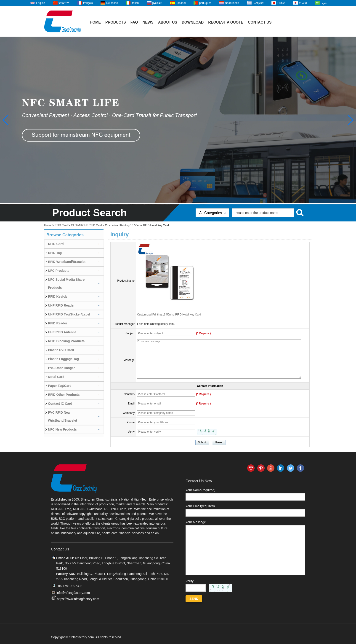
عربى (324, 3)
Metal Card (56, 377)
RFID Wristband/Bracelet (67, 262)
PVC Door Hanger (61, 368)
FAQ (134, 22)
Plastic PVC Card (61, 350)
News (148, 22)
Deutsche (112, 3)
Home (95, 22)
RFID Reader (58, 323)
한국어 (303, 3)
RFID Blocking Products (66, 341)
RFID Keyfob (58, 296)
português (205, 3)
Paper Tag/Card (60, 386)
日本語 (281, 3)
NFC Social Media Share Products (66, 284)
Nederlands (232, 3)
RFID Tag (55, 253)
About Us (168, 22)
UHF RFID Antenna (62, 332)
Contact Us (260, 22)
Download (193, 22)
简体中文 (64, 3)
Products (116, 22)
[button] (351, 120)
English (41, 3)
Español (181, 3)
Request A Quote (226, 22)
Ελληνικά (258, 3)
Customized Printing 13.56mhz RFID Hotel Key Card (169, 315)
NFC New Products (62, 429)
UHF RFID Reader (61, 305)
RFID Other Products (64, 395)
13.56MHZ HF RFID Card (86, 225)
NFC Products (59, 271)
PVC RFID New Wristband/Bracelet (62, 416)
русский (157, 3)
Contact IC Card (60, 404)
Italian (135, 3)
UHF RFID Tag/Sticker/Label (69, 314)
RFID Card (61, 225)
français (88, 3)
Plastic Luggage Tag (63, 359)
